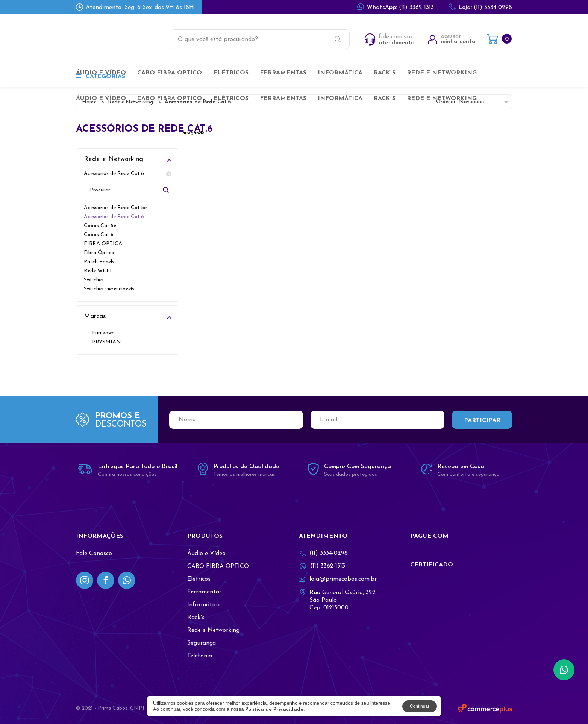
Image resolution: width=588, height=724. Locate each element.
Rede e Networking (442, 73)
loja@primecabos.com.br (338, 579)
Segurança (202, 643)
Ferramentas (283, 73)
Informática (340, 73)
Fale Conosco (94, 554)
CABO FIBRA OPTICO (170, 73)
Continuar (420, 706)
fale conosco (389, 40)
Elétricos (231, 73)
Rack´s (385, 73)
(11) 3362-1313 (396, 7)
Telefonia (200, 656)
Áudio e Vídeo (101, 73)
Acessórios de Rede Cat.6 (128, 174)
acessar (452, 39)
